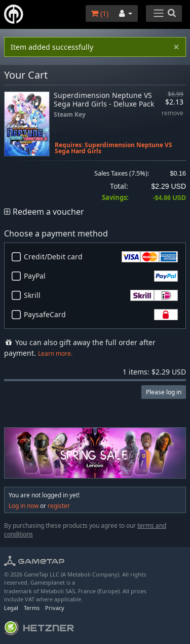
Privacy (55, 608)
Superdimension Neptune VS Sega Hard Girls (113, 148)
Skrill (101, 295)
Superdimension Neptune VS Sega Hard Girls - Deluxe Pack (104, 99)
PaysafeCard (101, 315)
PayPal (101, 276)
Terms (32, 608)
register (59, 506)
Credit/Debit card (101, 257)
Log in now (24, 506)
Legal (11, 608)
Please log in (164, 392)
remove (173, 113)
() (100, 13)
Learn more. (55, 353)
